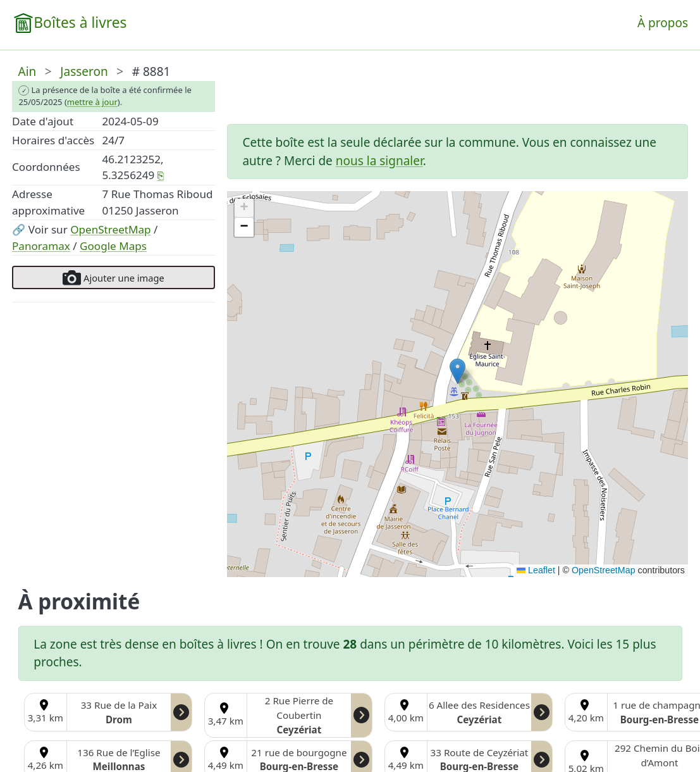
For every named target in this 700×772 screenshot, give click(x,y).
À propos (663, 23)
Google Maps (113, 246)
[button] (457, 371)
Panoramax (41, 246)
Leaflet (536, 570)
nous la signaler (379, 161)
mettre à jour (92, 102)
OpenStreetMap (110, 229)
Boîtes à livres (80, 22)
